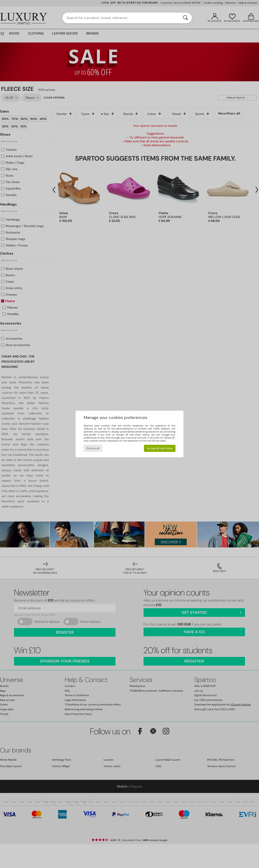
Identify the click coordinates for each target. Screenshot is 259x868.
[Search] (185, 18)
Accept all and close (160, 448)
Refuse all (93, 448)
